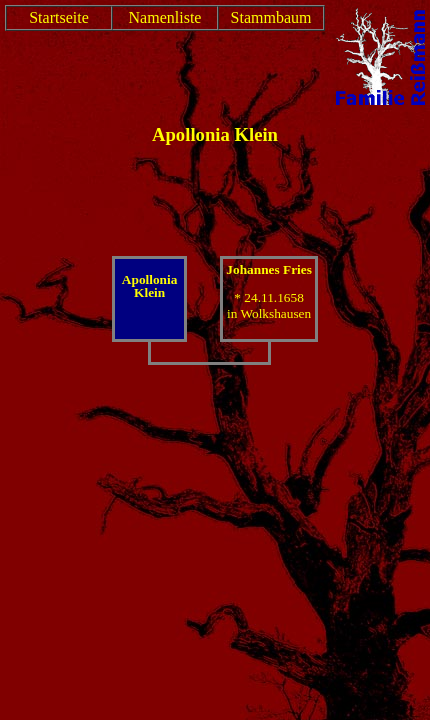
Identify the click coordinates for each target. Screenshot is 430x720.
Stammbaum (271, 17)
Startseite (59, 17)
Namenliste (165, 17)
